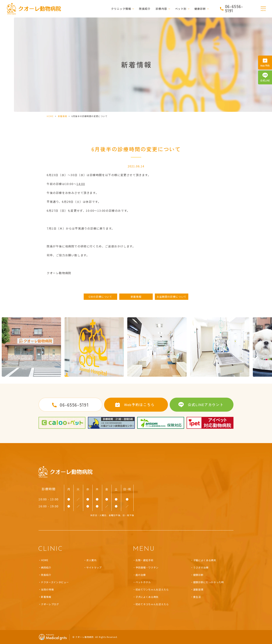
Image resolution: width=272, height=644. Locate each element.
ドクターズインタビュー (55, 582)
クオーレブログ (50, 604)
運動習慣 (198, 589)
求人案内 (91, 560)
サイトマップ (94, 567)
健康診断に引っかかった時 (209, 582)
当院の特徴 (47, 589)
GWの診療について (100, 297)
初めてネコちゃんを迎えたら (152, 604)
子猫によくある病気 (205, 560)
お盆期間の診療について (172, 297)
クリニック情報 (121, 9)
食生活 (197, 597)
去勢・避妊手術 (144, 560)
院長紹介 (145, 9)
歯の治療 (141, 575)
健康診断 (198, 575)
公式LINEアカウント (206, 405)
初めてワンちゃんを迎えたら (152, 589)
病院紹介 (46, 567)
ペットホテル (143, 582)
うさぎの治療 (201, 567)
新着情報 (63, 116)
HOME (50, 116)
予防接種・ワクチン (147, 567)
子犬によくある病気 (147, 597)
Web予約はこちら (139, 405)
